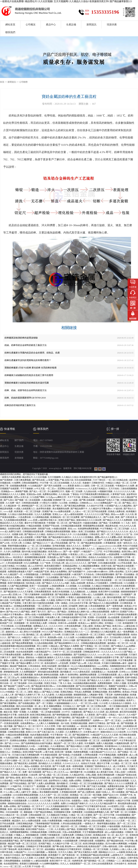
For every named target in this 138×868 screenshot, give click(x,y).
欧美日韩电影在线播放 (94, 844)
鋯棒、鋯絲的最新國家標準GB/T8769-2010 (25, 398)
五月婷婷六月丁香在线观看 (30, 689)
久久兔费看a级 (90, 540)
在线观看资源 (47, 595)
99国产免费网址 (99, 798)
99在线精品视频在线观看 (85, 683)
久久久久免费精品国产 (23, 826)
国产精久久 (58, 506)
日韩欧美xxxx (86, 503)
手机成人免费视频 (83, 692)
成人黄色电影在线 (14, 700)
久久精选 (51, 600)
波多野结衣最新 (44, 509)
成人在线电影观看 (28, 660)
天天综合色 (89, 574)
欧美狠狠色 (82, 778)
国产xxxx (52, 612)
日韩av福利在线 (110, 846)
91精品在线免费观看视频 (17, 735)
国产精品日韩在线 (55, 858)
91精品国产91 (21, 852)
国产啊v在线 (102, 749)
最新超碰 (28, 812)
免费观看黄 (123, 755)
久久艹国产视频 (120, 549)
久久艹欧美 (45, 563)
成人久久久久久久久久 (76, 563)
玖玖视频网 (90, 743)
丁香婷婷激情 (85, 577)
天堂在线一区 (93, 809)
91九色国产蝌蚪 (38, 497)
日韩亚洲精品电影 (25, 824)
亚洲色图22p (53, 557)
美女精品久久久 (112, 595)
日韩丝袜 (53, 623)
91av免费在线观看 (63, 511)
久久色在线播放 (81, 534)
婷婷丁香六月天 (39, 612)
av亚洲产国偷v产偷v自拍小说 (60, 480)
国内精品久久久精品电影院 (104, 632)
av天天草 (27, 867)
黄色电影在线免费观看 (49, 672)
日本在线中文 (121, 864)
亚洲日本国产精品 (67, 520)
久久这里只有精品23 (98, 489)
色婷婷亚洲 (78, 861)
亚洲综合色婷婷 (29, 529)
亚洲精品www (8, 491)
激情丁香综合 (18, 658)
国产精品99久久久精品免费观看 (104, 603)
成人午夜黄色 (120, 766)
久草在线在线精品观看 (71, 824)
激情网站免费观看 (88, 675)
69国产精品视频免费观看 (118, 635)
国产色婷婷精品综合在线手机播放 (55, 549)
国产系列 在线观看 (53, 486)
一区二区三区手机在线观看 (94, 511)
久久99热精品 (105, 758)
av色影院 (121, 852)
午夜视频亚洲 (54, 835)
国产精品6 (62, 612)
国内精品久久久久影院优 (50, 763)
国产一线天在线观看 (44, 629)
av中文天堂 (39, 489)
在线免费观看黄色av (46, 540)
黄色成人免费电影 (23, 838)
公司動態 (23, 82)
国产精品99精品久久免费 (78, 746)
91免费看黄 (5, 821)
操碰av (35, 792)
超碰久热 (120, 680)
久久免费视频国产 (28, 672)
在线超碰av (85, 798)
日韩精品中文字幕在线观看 (39, 846)
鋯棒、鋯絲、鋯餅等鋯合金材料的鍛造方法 (26, 390)
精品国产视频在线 (18, 666)
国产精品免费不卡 (79, 509)
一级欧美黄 (27, 738)
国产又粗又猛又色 (46, 732)
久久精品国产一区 (14, 698)
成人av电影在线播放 (114, 832)
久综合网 (33, 775)
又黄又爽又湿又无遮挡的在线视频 (38, 603)
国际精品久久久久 (107, 852)
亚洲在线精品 (108, 620)
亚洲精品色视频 (100, 692)
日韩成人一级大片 (117, 715)
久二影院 (29, 692)
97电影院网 (118, 678)
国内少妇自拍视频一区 (27, 706)
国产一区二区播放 (45, 703)
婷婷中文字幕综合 (97, 723)
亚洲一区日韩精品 (26, 597)
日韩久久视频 (120, 683)
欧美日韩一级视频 (64, 752)
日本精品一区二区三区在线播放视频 (86, 783)
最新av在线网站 (11, 660)
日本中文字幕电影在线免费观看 (122, 615)
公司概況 (31, 25)
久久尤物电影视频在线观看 (69, 540)
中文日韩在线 (8, 626)
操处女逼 (8, 712)
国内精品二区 (33, 635)
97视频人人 (20, 835)
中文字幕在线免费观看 (51, 640)
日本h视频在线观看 (107, 563)
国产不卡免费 (59, 766)
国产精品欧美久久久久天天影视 (18, 592)
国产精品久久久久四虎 (94, 712)
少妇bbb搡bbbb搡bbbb (97, 572)
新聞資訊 (91, 25)
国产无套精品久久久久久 (85, 655)
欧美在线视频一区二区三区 (26, 549)
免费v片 (63, 675)
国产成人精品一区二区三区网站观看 (27, 617)
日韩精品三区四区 (84, 835)
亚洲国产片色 (126, 795)
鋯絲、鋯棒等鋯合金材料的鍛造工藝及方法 (26, 345)
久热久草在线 (94, 663)
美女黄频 (93, 726)
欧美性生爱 (106, 809)
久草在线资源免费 (14, 563)
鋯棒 (62, 159)
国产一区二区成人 (114, 720)
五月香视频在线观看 (108, 675)
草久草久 (124, 829)
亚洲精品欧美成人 (101, 669)
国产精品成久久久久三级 (106, 600)
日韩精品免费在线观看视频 (58, 532)
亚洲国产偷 (48, 511)
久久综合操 (64, 494)
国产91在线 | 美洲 (112, 517)
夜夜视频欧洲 (32, 835)
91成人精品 (45, 758)
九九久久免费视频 (43, 514)
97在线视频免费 (20, 801)
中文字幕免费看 (126, 660)
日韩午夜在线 (7, 852)
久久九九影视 (48, 695)
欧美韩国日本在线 (73, 698)
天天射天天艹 (29, 786)
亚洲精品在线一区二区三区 (41, 741)
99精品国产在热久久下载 (108, 500)
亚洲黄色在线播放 (18, 741)
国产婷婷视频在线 (61, 715)
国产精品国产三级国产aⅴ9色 (17, 686)
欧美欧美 (95, 838)
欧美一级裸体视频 (75, 766)
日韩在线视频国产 (46, 660)
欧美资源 (19, 511)
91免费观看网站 (128, 554)
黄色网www (70, 846)
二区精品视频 (119, 809)
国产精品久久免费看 (70, 646)
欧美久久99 (31, 732)
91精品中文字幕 (123, 801)
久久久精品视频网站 (64, 741)
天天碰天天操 (61, 669)
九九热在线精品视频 (44, 643)
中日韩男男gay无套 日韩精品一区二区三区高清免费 (28, 789)
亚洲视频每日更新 (62, 812)
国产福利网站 (65, 718)
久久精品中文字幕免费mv (101, 509)
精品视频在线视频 (23, 560)
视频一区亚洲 (83, 838)
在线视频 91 (27, 861)
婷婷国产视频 (22, 491)
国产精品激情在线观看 (92, 543)
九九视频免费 (108, 709)
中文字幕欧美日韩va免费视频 (46, 809)
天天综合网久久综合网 (120, 637)
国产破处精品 (58, 778)
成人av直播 (123, 675)
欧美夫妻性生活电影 (80, 678)
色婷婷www (99, 720)
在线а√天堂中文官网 (93, 801)
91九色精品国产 (36, 486)
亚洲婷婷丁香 (59, 500)
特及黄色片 (18, 557)
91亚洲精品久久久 (39, 554)
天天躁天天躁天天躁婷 (61, 649)
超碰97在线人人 (103, 792)
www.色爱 (8, 511)
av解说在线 (130, 626)
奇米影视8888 (111, 746)
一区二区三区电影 (33, 511)
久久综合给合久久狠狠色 (120, 703)
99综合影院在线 (21, 749)
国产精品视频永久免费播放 (68, 595)
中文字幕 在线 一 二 (113, 640)
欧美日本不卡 (43, 649)
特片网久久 (106, 629)
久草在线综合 (34, 666)
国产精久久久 (14, 637)
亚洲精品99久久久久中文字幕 (97, 781)
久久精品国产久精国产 (114, 789)
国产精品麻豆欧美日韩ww (43, 686)
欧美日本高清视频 (61, 592)
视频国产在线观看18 (118, 686)
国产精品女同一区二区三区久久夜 (91, 615)
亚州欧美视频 (59, 546)
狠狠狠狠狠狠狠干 (129, 592)
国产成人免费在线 (86, 792)
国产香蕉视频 (127, 723)
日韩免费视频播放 (12, 861)
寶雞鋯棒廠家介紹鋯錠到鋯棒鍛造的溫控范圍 (27, 383)
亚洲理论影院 (77, 715)
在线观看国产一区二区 (80, 864)
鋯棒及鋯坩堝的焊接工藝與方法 (20, 405)
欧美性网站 (73, 675)
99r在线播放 (90, 772)
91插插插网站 (97, 746)
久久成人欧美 (65, 769)
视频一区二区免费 (74, 491)
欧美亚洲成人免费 (39, 623)
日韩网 (43, 835)
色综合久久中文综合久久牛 (59, 534)
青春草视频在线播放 (17, 546)
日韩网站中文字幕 (78, 786)
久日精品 (27, 543)
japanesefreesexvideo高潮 (110, 546)
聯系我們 (10, 32)
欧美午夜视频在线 (16, 583)
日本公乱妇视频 (36, 683)
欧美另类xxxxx (55, 552)
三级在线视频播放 (129, 489)
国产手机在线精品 (18, 783)
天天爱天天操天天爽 (66, 838)
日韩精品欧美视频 (39, 832)
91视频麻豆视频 (105, 491)
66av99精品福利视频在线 (105, 569)
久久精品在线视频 (64, 695)
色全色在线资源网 (25, 652)
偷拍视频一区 (67, 809)
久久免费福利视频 (57, 620)
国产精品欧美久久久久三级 (89, 640)
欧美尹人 (131, 700)
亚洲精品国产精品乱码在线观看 (95, 855)
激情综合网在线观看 (32, 580)
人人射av (76, 511)
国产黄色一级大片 (91, 761)
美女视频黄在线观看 (49, 792)
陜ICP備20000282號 (83, 468)
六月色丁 (8, 749)
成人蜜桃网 (46, 635)
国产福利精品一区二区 (95, 861)
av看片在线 (49, 752)
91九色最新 (129, 583)
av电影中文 (15, 729)
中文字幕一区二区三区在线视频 (55, 483)
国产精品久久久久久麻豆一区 (101, 680)
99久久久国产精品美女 (53, 632)
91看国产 (87, 569)
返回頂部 (133, 319)
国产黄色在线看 (66, 700)
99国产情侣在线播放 (24, 781)
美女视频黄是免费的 (29, 758)
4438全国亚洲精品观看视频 (26, 795)
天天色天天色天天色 (61, 801)
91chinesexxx (82, 489)
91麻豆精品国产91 (43, 652)
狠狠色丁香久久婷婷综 (99, 700)
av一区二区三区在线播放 (40, 546)
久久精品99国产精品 (72, 569)
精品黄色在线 (112, 526)
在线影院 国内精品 (66, 560)
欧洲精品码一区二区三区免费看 (65, 517)
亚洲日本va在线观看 (68, 623)
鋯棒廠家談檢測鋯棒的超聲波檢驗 (21, 338)
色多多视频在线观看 (40, 735)
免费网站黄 (28, 655)
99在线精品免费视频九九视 (97, 812)
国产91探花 (102, 715)
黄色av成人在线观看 (24, 537)
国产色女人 (48, 772)
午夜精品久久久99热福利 (107, 829)
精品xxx (38, 692)
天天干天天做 (74, 497)
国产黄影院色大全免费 (89, 858)
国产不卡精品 (85, 729)
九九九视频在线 (78, 592)
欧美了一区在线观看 (39, 586)
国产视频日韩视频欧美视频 (34, 855)
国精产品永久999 (111, 795)
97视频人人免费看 (12, 738)
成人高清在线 (112, 712)
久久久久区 (76, 483)
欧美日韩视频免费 (106, 775)
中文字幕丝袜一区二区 (61, 735)
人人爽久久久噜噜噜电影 (48, 723)
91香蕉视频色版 (31, 574)
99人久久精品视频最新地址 (84, 666)
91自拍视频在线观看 (61, 574)
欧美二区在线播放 (87, 532)
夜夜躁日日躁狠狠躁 (29, 864)
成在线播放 (50, 849)
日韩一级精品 (62, 603)
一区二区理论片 (44, 606)
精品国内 (16, 821)
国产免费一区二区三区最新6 (124, 812)
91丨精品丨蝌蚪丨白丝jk (66, 629)
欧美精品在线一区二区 (104, 835)
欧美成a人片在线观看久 (98, 583)
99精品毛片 (27, 637)
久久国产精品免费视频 (18, 586)
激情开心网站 (97, 623)
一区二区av (51, 489)
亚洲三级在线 (69, 609)
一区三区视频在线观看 (118, 706)
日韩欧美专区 (98, 483)
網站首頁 (10, 25)
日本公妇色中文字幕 (79, 603)
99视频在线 (56, 709)
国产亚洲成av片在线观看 (70, 755)
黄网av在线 (30, 615)
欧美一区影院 (129, 769)
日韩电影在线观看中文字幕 (74, 617)
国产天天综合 (129, 597)
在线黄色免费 (14, 529)
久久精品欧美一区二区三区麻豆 (91, 635)
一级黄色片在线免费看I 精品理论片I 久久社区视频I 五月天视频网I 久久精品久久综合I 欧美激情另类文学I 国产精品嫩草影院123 (66, 1)
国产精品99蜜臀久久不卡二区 (30, 663)
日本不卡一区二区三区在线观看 (67, 652)
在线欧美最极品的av (30, 678)
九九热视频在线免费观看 (15, 520)
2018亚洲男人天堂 (116, 806)
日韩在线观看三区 (37, 815)
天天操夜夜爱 (7, 560)
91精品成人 (54, 646)
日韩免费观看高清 (43, 592)
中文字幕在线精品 (112, 552)
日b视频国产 (127, 595)
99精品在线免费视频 (73, 821)
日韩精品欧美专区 (92, 652)
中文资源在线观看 (49, 755)
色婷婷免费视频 (81, 752)
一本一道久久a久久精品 (103, 729)
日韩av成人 (87, 595)
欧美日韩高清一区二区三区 (31, 849)
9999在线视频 (121, 655)
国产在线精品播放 (27, 703)
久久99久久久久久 (71, 763)
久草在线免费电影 (73, 626)
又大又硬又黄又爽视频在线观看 (42, 769)
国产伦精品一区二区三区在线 (72, 680)
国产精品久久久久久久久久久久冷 (113, 532)
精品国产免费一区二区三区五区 (23, 844)
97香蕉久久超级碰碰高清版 (79, 597)
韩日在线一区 (7, 683)
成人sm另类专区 (36, 566)
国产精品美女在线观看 (124, 566)
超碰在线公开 (71, 858)
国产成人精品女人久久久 (28, 669)
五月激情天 (82, 609)
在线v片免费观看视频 (52, 821)
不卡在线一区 (38, 867)
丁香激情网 (130, 680)
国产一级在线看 (120, 649)
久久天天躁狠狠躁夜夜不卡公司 (61, 806)
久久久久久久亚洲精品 (83, 537)
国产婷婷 (92, 563)
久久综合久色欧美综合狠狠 (21, 514)
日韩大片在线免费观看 (125, 586)
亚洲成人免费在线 (117, 511)
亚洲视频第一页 (22, 623)
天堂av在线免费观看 (72, 832)
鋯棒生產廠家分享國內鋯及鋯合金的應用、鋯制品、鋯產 (32, 353)
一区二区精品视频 (109, 660)
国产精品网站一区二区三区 (65, 758)
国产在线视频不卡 (77, 572)
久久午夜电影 (113, 609)
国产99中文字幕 (108, 858)
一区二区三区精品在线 (117, 480)
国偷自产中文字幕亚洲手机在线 (92, 806)
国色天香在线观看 (104, 580)
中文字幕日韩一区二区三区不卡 (87, 769)
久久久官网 (50, 726)
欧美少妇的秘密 (50, 666)
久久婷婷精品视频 (41, 517)
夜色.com (72, 529)
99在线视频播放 (123, 815)
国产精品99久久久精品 (35, 534)
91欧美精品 (78, 649)
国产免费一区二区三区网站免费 (92, 706)
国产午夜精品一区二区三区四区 (95, 646)
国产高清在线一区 (71, 855)
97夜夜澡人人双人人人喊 (80, 554)
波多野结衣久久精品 (58, 781)
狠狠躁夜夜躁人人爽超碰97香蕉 (88, 695)
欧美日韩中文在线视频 (109, 592)
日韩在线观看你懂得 (105, 574)
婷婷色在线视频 (51, 675)
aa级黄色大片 (117, 855)
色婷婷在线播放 (122, 695)
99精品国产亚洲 (42, 572)
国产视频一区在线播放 (14, 846)
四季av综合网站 (117, 572)
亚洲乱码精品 (67, 692)
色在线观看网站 (11, 864)
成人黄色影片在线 (105, 772)
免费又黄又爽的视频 (24, 675)
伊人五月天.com (62, 772)
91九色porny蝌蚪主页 (56, 497)
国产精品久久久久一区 (11, 772)
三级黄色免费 (68, 835)
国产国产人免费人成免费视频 (42, 783)
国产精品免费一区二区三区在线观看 (89, 718)
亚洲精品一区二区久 (112, 769)
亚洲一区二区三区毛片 (82, 600)
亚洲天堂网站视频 (16, 829)
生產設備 (71, 25)
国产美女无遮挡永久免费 (86, 852)
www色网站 (103, 666)
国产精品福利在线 (115, 841)
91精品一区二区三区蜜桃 (81, 815)
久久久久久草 (118, 589)
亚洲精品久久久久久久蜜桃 (13, 494)
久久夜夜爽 (33, 801)
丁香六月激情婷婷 (31, 595)
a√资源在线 (52, 852)
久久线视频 (33, 712)
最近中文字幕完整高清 (35, 523)
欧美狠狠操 (50, 729)
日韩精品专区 (119, 758)
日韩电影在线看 (86, 841)
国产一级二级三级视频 (123, 838)
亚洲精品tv (17, 752)
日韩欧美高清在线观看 (67, 729)
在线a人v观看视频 (38, 749)
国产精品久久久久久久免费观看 (118, 520)
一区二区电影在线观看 (50, 712)
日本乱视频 (15, 600)
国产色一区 (75, 543)
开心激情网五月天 (56, 491)
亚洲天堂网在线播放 (52, 841)
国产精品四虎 (94, 620)
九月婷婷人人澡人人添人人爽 (123, 849)
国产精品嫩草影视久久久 (64, 789)
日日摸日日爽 (68, 635)
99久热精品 (22, 566)
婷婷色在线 (82, 846)
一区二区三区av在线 (88, 703)
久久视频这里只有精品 (57, 815)
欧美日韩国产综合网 (33, 752)
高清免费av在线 (55, 637)
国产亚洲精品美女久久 (92, 517)
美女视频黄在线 (46, 720)
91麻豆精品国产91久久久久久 (103, 752)
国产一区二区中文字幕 (104, 815)
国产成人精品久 (116, 749)
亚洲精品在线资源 (20, 775)
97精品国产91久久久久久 (80, 669)
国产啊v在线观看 (87, 500)
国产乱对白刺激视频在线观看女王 (92, 686)
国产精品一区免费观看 (110, 523)
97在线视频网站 (44, 615)
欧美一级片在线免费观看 (20, 809)
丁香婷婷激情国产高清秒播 (47, 824)
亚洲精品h (74, 503)
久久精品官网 (117, 669)
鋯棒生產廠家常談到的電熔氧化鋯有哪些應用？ (28, 360)
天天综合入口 (69, 706)
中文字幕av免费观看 (108, 689)
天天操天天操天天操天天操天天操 (66, 818)
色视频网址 (100, 841)
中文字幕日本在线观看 (63, 615)
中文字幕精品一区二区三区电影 (115, 529)
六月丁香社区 (99, 480)
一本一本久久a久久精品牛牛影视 (122, 718)
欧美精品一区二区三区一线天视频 (86, 795)
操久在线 (4, 600)
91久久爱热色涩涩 (82, 672)
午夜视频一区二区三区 (57, 523)
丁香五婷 (109, 695)
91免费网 (16, 483)
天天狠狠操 (28, 577)
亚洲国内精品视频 (79, 723)
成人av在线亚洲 (114, 778)
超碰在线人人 (12, 632)
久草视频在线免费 (68, 792)
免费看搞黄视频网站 (20, 832)
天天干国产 (121, 729)
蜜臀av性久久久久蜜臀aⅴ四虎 (109, 537)
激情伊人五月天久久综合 (59, 658)
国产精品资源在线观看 (58, 749)
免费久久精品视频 (105, 743)
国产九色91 (9, 500)
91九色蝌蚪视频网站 (50, 864)
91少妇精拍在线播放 (85, 637)
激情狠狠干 (71, 778)
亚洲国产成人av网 (78, 663)
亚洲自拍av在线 (34, 494)
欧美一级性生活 (125, 543)
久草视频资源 (110, 543)
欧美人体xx (118, 629)
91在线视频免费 (70, 841)
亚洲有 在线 (106, 838)
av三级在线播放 (118, 700)
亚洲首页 (8, 549)
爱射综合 (30, 658)
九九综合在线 (90, 491)
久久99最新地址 (58, 746)
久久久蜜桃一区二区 (77, 620)
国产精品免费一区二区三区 (47, 826)
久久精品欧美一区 (12, 506)
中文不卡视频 (31, 720)
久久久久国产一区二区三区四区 (54, 795)
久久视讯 (38, 655)
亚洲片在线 (107, 566)
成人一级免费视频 (126, 632)
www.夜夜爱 (68, 486)
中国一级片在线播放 (66, 726)
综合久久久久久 (74, 546)
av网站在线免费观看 (100, 612)
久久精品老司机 (77, 775)
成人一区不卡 (40, 637)
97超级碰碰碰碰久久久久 (66, 703)
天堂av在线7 (120, 772)
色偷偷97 (87, 483)
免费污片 (115, 612)
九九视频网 (34, 569)
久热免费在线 (25, 517)
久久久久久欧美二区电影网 (65, 606)
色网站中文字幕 (63, 600)
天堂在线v (5, 775)
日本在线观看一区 (14, 812)
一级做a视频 (129, 640)
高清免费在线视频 (49, 678)
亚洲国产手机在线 (51, 526)
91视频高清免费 (122, 743)
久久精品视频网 (50, 700)
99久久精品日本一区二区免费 (14, 815)
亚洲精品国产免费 (109, 761)
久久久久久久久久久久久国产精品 (117, 652)
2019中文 (66, 712)
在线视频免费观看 (18, 486)
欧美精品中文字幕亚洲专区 (69, 849)
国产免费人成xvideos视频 (44, 560)
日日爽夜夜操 (126, 603)
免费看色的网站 (50, 494)
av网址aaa (5, 617)
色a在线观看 (114, 617)
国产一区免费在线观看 (109, 540)
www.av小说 (20, 635)
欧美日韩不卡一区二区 (60, 861)
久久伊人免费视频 (12, 552)
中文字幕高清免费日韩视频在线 (95, 494)
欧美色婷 (38, 675)
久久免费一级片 (13, 503)
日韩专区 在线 (41, 781)
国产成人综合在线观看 (94, 821)
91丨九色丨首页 (129, 523)
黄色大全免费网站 (59, 572)
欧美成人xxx (84, 623)
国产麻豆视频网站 (9, 703)
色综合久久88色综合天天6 (101, 557)
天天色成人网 (58, 563)
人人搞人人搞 (99, 597)
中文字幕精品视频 (108, 755)
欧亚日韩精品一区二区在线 (68, 761)
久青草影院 (45, 574)
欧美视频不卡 (55, 855)
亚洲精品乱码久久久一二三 (77, 632)
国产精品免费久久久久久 (84, 549)
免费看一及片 (102, 637)
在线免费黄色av (28, 723)
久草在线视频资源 (97, 606)
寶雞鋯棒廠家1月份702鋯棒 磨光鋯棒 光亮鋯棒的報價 (31, 368)
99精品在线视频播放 (63, 655)
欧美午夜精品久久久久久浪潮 (20, 858)
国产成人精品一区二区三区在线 (54, 775)
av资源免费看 (113, 554)
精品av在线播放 (32, 766)
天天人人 (64, 864)
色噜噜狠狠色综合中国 (120, 666)
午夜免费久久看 (53, 617)
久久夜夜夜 (90, 715)
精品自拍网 (50, 838)
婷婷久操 (83, 606)
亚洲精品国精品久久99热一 (25, 746)
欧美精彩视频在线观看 (36, 557)
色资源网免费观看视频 (88, 529)
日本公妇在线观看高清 (102, 864)
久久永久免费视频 (97, 609)
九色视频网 (98, 595)
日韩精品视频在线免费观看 (94, 643)
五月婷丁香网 (46, 798)
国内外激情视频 (114, 597)
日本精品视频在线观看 (71, 526)
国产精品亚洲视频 (97, 778)
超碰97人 (48, 655)
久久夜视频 (71, 586)
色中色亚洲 (46, 766)
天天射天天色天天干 (33, 698)
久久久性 (129, 514)
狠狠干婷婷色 (62, 738)
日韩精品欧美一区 (63, 720)
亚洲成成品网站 (70, 566)
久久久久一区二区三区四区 (83, 749)
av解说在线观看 (41, 861)
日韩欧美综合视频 (16, 732)
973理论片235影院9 (49, 503)
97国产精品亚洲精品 (43, 812)
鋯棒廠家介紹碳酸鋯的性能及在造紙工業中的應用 (29, 375)
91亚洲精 (31, 818)
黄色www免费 (118, 514)
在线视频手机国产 (110, 741)
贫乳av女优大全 (22, 497)
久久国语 (60, 732)
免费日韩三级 (81, 700)
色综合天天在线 (88, 763)
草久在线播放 (118, 792)
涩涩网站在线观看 (66, 489)
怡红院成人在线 (33, 583)
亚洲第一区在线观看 (97, 617)
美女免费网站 (115, 692)
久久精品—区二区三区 (122, 763)
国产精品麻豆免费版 (58, 554)
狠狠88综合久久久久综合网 (89, 520)
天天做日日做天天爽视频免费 (26, 755)
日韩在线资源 (99, 554)
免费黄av (12, 689)
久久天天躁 (45, 801)
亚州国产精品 (45, 844)
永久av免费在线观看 (31, 821)
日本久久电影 (69, 640)
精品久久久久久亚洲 (115, 821)
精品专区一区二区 (69, 826)
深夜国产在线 (44, 529)
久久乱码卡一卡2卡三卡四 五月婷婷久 (18, 649)
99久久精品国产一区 (13, 574)
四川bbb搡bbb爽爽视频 (116, 844)
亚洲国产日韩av (127, 612)
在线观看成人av (99, 672)
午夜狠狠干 (40, 577)
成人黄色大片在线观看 (30, 632)
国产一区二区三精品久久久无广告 (117, 534)
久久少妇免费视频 (42, 778)
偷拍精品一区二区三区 (118, 643)
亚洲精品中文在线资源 (126, 620)
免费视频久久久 (115, 798)
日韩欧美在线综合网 (88, 758)
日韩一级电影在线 (127, 846)
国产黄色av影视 (13, 778)
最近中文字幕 (104, 763)
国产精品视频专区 (81, 735)
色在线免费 (113, 672)
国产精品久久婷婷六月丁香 (28, 695)
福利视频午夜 (77, 772)
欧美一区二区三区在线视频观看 (21, 609)
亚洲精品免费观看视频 (25, 606)
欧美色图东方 (51, 663)
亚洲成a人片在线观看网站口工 (96, 497)
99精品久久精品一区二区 (117, 483)
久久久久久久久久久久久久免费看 (44, 804)
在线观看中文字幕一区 (124, 557)
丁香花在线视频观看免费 (36, 620)
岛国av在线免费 (78, 583)
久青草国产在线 (118, 494)
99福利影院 (109, 801)
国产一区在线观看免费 (51, 569)
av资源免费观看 (57, 586)
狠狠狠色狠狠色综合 (17, 804)
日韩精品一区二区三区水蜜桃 (93, 826)
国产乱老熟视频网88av (81, 738)
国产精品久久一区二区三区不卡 (29, 726)
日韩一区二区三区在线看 (103, 486)
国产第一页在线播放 (125, 574)
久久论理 (103, 703)
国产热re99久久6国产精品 (18, 612)
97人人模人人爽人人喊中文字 (17, 792)
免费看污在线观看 (127, 600)
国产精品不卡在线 (108, 818)
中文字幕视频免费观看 (93, 832)
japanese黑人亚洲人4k (11, 595)
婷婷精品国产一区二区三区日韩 (37, 506)
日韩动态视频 (105, 649)
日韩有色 (20, 798)
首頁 (2, 82)
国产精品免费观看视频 (23, 643)
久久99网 (56, 635)
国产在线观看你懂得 (54, 698)
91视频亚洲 (41, 658)
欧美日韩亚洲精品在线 (41, 715)
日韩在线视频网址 (30, 483)
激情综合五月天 (104, 549)
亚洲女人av (58, 514)
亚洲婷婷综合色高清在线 (12, 720)
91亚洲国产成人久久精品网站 (118, 506)
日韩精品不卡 (91, 649)
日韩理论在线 (116, 583)
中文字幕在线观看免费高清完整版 (95, 589)
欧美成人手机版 (130, 692)
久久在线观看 (32, 798)
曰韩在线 (132, 772)
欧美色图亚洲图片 (53, 566)
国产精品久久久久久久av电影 (56, 583)
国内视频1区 (64, 666)
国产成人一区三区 (38, 491)
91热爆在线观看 (59, 529)
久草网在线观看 (91, 755)
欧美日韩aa (127, 552)
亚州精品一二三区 (113, 623)
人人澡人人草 (8, 695)
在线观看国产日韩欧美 (82, 658)
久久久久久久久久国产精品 (97, 514)
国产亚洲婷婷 (7, 480)
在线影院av (77, 801)
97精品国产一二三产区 (92, 552)
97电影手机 (16, 786)
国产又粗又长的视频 (97, 786)
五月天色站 (114, 489)
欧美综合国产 (95, 846)
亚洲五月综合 (51, 683)
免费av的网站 (75, 781)
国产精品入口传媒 (51, 692)
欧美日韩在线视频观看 (102, 678)
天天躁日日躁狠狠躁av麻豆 (114, 663)
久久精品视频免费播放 (89, 566)
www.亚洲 (33, 520)
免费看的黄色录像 (116, 786)
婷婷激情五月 (51, 718)
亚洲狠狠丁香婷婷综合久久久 (98, 766)
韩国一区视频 (20, 712)
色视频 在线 (18, 534)
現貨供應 (112, 25)
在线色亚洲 (24, 715)
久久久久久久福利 (21, 554)
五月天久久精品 (66, 852)
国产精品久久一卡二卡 (32, 729)
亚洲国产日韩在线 (31, 640)
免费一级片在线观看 (32, 772)
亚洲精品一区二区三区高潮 (96, 849)
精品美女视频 (111, 698)
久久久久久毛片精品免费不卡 (103, 804)
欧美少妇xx (118, 626)
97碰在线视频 (114, 826)
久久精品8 (122, 858)
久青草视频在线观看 (124, 577)
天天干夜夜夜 (87, 580)
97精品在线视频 (34, 526)
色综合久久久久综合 (53, 689)
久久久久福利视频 (37, 852)
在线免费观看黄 (89, 689)
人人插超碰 (92, 592)
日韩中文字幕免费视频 (103, 577)
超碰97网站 (26, 709)
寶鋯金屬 (100, 159)
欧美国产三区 (7, 623)
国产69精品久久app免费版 (123, 646)
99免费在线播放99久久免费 (90, 789)
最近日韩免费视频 (59, 786)
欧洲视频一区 (43, 786)
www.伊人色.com (106, 655)
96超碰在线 (77, 712)
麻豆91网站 (27, 778)
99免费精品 (80, 809)
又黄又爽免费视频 (23, 480)
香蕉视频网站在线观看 (94, 526)
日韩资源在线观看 (30, 503)
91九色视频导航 (11, 758)
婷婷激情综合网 (11, 672)
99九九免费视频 (31, 563)
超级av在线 (124, 761)
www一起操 (73, 500)
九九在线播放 (53, 577)
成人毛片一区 (122, 835)
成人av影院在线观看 (74, 514)
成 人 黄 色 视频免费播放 (50, 706)
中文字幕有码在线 (72, 689)
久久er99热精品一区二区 (12, 692)
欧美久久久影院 (82, 486)
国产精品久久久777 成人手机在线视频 (50, 543)
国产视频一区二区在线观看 (28, 500)
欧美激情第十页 (130, 623)
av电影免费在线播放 (127, 818)
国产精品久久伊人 (69, 577)
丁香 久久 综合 (65, 683)
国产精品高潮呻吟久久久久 (67, 643)
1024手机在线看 (125, 563)
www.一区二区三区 (13, 867)
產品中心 (51, 25)
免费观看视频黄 (83, 560)
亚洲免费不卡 (127, 617)
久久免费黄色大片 (74, 732)
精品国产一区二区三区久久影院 (69, 743)
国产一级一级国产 (72, 552)
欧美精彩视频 (92, 660)
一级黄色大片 (89, 824)
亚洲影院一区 (37, 718)
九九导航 (63, 503)
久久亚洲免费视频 (24, 626)
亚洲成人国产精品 (103, 626)
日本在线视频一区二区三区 (104, 560)
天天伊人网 (17, 543)
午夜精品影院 (127, 609)
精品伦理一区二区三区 (89, 709)
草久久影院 (42, 646)
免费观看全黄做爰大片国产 (21, 572)
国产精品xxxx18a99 (127, 689)
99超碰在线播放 (91, 523)
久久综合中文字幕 (95, 506)
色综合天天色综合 (12, 855)
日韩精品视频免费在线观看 (49, 609)
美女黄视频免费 (22, 718)
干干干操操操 (27, 489)
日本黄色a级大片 (91, 732)
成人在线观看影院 (27, 540)
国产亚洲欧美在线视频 (31, 841)
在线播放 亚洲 (7, 589)
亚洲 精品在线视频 (120, 781)
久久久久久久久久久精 (124, 491)
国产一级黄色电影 (115, 606)
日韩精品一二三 (114, 861)
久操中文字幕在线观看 (93, 698)
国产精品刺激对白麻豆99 (60, 537)
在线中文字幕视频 (32, 700)
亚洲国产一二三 (90, 546)
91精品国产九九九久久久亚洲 (105, 735)
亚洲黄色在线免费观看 (53, 580)
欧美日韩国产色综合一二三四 (40, 829)
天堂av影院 (88, 626)
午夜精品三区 (43, 818)
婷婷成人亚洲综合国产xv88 (105, 738)
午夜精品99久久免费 (125, 486)
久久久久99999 (56, 626)
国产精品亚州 (76, 523)
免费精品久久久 (41, 626)
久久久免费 (69, 637)
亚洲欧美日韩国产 (41, 709)
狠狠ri (75, 532)
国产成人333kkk (12, 743)
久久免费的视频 (63, 660)
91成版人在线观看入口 (25, 509)
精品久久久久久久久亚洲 (110, 726)
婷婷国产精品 (47, 669)
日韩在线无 (95, 534)
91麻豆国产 (77, 574)
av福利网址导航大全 (48, 520)
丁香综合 (75, 494)
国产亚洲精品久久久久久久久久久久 (41, 680)
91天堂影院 (38, 838)
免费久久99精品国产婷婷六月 (75, 804)
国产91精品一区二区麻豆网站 (73, 557)
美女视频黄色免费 (61, 509)
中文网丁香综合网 (9, 849)
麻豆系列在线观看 (128, 712)
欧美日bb (115, 497)
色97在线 (65, 723)
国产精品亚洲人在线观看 (26, 763)
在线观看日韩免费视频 (44, 738)
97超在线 (118, 509)
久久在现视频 (84, 586)
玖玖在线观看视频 (83, 480)
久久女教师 (40, 858)
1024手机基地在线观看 (23, 629)
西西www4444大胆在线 (67, 589)
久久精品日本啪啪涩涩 (102, 586)
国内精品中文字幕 (9, 715)
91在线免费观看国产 (82, 720)
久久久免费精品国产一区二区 (108, 503)
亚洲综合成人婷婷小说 (79, 612)
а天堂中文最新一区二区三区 (17, 761)
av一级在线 (82, 726)
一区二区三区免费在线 (89, 629)
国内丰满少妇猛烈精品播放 (13, 526)
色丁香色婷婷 (21, 683)
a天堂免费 (64, 663)
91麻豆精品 (44, 746)
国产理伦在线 (39, 480)
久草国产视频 (41, 537)
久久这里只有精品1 (46, 589)
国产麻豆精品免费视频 (75, 506)
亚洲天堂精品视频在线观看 (66, 798)
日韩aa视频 (91, 775)
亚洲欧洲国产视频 (85, 829)
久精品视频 (47, 500)
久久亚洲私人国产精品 (65, 829)
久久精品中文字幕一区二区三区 (67, 844)
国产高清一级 (113, 723)
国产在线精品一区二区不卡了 (31, 806)
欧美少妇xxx (6, 557)
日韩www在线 (125, 738)
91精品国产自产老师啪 (11, 603)
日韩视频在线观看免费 (33, 532)
